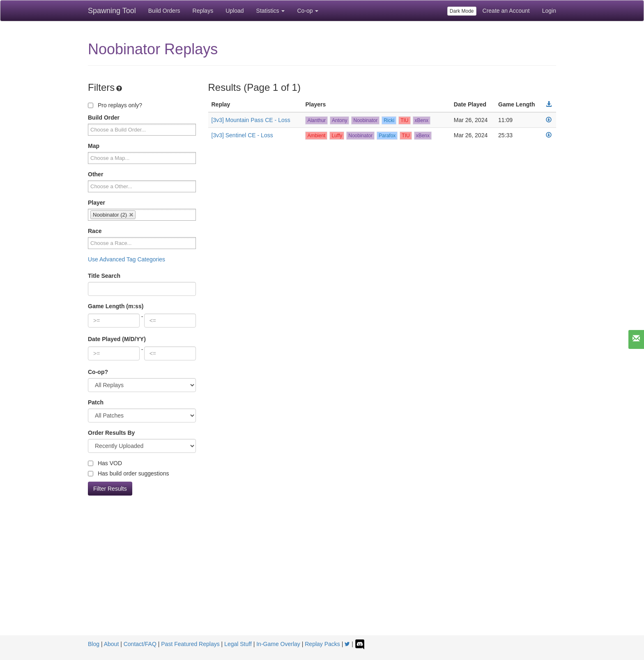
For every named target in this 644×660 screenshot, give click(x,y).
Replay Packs (322, 644)
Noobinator (365, 120)
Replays (203, 11)
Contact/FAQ (140, 644)
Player (97, 203)
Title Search (104, 276)
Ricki (389, 120)
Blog (94, 644)
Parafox (387, 136)
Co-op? (98, 372)
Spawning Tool (112, 11)
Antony (339, 120)
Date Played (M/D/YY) (117, 339)
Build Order (104, 118)
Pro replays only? (115, 105)
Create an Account (506, 11)
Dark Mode (462, 11)
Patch (96, 402)
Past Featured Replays (190, 644)
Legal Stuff (238, 644)
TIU (404, 120)
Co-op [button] (308, 11)
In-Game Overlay (278, 644)
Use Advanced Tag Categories (126, 259)
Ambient (316, 136)
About (112, 644)
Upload (235, 11)
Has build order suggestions (128, 473)
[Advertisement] (322, 574)
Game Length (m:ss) (116, 306)
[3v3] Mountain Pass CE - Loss (251, 120)
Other (95, 174)
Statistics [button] (271, 11)
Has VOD (105, 463)
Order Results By (111, 433)
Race (95, 231)
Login (549, 11)
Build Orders (164, 11)
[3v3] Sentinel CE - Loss (242, 135)
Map (94, 146)
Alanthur (316, 120)
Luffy (337, 136)
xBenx (422, 120)
